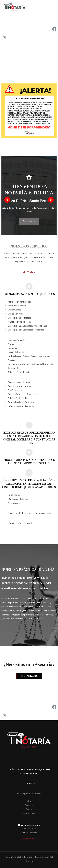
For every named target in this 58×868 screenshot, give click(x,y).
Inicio (29, 801)
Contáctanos (29, 813)
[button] (29, 272)
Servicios (29, 805)
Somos (29, 809)
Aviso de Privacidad (29, 839)
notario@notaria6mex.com (29, 794)
